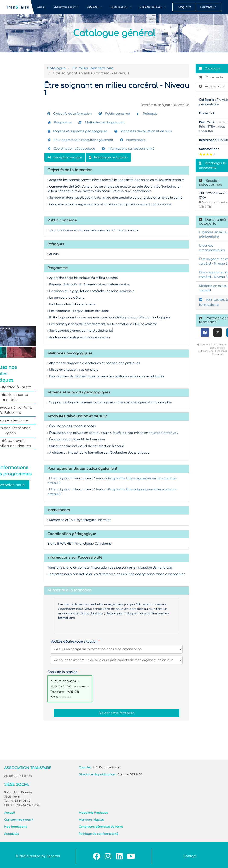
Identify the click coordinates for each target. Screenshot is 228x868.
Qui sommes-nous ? (66, 7)
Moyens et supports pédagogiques (78, 131)
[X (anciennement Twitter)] (218, 333)
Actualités (95, 7)
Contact (190, 856)
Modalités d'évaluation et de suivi (143, 131)
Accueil (41, 7)
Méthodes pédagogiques (101, 122)
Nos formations (121, 7)
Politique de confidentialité (98, 834)
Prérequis (147, 114)
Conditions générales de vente (101, 827)
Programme (59, 122)
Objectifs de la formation (69, 114)
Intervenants (133, 140)
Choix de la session (62, 672)
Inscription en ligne (65, 157)
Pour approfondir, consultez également (80, 140)
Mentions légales (91, 820)
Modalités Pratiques (152, 7)
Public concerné (114, 114)
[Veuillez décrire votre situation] (117, 660)
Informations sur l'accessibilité (128, 149)
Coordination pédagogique (71, 149)
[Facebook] (205, 333)
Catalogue (56, 68)
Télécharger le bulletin (108, 157)
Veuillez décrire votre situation (74, 642)
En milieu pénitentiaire (93, 68)
